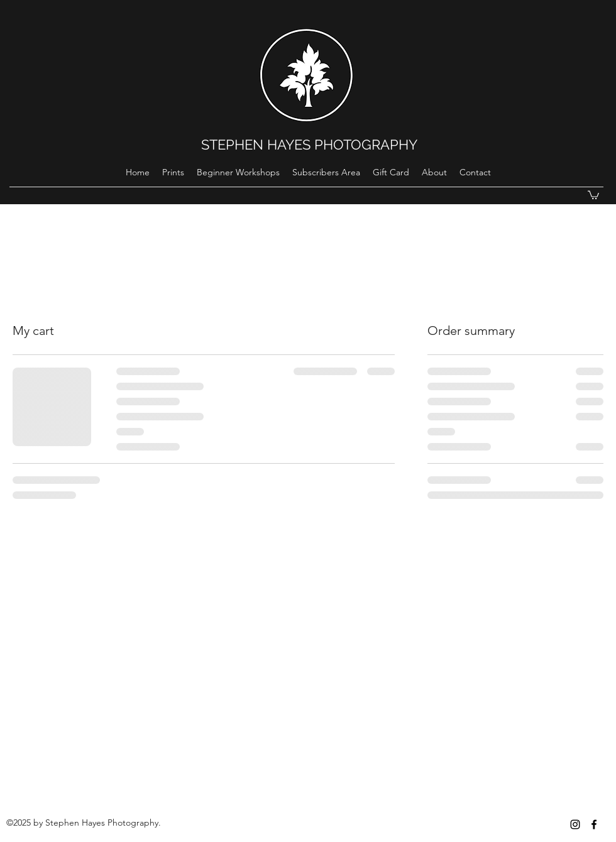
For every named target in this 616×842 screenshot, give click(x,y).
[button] (593, 194)
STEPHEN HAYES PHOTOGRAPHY (309, 145)
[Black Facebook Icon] (594, 824)
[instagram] (575, 824)
